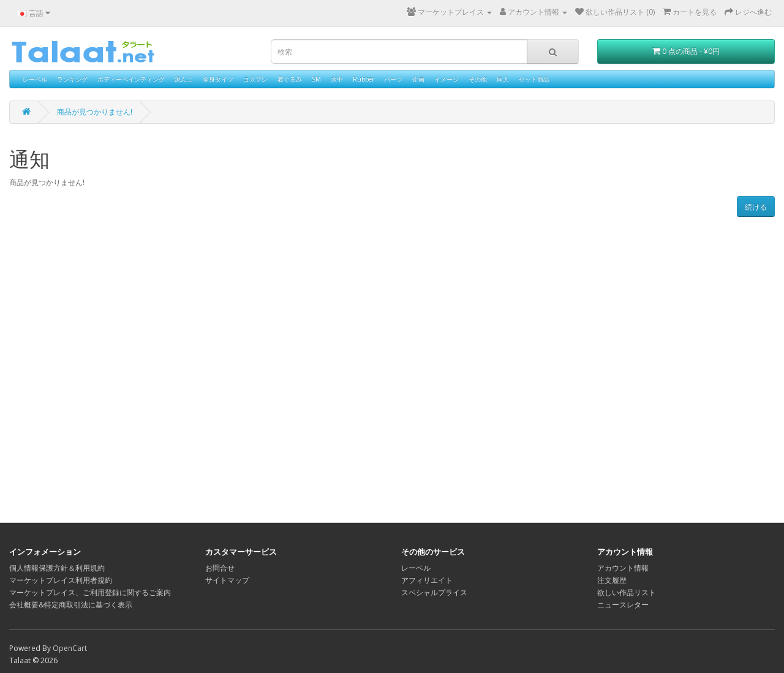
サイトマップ (227, 580)
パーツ (393, 79)
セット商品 (534, 79)
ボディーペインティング (131, 79)
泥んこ (184, 79)
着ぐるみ (290, 79)
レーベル (35, 79)
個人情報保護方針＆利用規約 (57, 568)
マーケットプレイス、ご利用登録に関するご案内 (90, 592)
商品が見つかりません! (95, 112)
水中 (337, 79)
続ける (756, 207)
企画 (418, 79)
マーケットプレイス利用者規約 (61, 580)
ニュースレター (623, 605)
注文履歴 (612, 580)
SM (316, 79)
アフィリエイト (427, 580)
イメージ (447, 79)
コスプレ (255, 79)
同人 (503, 79)
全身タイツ (218, 79)
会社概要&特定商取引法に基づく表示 (71, 605)
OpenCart (70, 648)
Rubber (364, 79)
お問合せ (220, 568)
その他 (478, 79)
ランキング (72, 79)
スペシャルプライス (434, 592)
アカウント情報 (623, 568)
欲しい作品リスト (627, 592)
